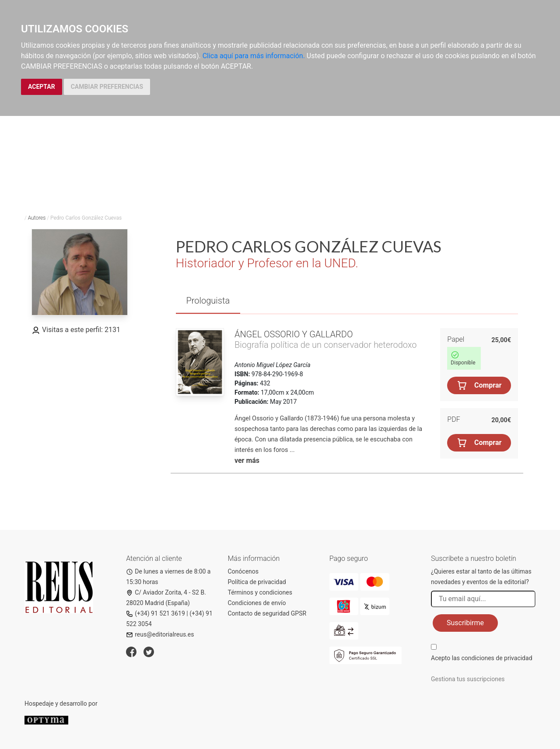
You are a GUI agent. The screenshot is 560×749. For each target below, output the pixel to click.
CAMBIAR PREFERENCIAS (107, 87)
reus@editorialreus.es (160, 634)
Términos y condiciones (260, 592)
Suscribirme (465, 623)
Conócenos (243, 571)
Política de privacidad (257, 582)
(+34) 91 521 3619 (156, 613)
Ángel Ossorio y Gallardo (294, 334)
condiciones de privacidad (497, 658)
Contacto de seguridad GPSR (267, 613)
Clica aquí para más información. (254, 56)
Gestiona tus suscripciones (468, 679)
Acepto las (482, 658)
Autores (37, 218)
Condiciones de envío (257, 603)
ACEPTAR (42, 87)
